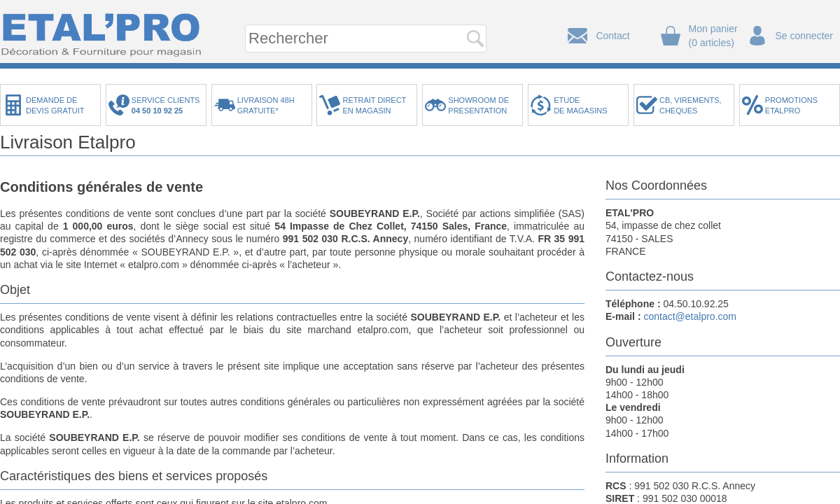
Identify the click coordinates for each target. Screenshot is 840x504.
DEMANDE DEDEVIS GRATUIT (55, 105)
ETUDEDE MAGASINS (580, 105)
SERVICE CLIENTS (168, 105)
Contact (612, 36)
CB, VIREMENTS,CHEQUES (691, 105)
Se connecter (805, 36)
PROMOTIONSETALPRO (791, 105)
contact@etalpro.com (690, 316)
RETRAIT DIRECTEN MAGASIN (374, 105)
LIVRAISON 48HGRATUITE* (266, 105)
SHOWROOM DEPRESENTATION (478, 105)
